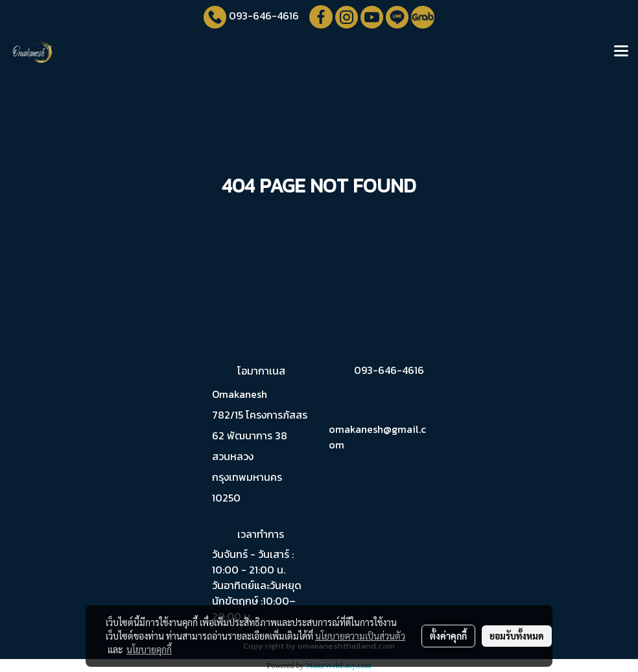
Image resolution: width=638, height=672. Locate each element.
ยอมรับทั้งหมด (517, 636)
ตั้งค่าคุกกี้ (448, 636)
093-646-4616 (264, 16)
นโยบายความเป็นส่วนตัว (360, 636)
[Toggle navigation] (621, 52)
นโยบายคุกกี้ (149, 649)
